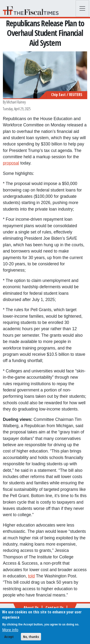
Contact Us (55, 607)
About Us (31, 607)
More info (10, 631)
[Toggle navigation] (82, 8)
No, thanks (31, 638)
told (31, 576)
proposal (11, 163)
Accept (9, 638)
